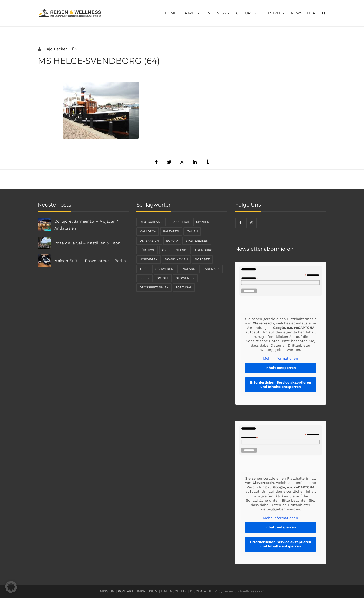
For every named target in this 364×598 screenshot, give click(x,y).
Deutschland (151, 222)
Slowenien (185, 278)
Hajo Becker (55, 49)
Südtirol (147, 250)
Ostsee (163, 278)
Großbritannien (154, 287)
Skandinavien (176, 259)
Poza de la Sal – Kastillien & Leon (87, 243)
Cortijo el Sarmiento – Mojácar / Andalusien (86, 225)
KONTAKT (126, 591)
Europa (172, 241)
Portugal (184, 287)
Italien (192, 231)
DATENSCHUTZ (174, 591)
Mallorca (148, 231)
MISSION (107, 591)
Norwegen (149, 259)
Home (170, 13)
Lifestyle (274, 13)
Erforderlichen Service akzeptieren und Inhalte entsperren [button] (281, 385)
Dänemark (211, 269)
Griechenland (174, 250)
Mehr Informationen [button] (281, 358)
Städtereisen (197, 241)
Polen (145, 278)
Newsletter (303, 13)
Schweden (164, 269)
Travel (191, 13)
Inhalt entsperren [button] (281, 368)
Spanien (203, 222)
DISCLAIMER (200, 591)
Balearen (171, 231)
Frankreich (179, 222)
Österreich (149, 241)
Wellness (218, 13)
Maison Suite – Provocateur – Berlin (90, 261)
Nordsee (202, 259)
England (188, 269)
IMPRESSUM (147, 591)
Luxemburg (203, 250)
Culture (246, 13)
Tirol (144, 269)
